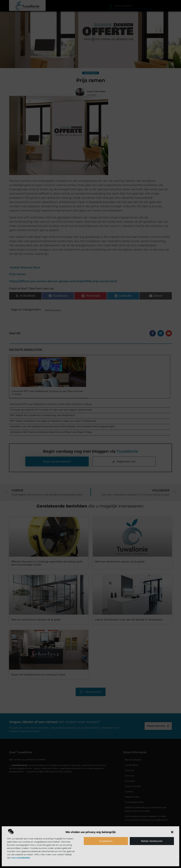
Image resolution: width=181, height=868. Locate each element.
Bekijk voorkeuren (152, 841)
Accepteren (106, 841)
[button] (172, 832)
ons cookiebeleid (21, 858)
